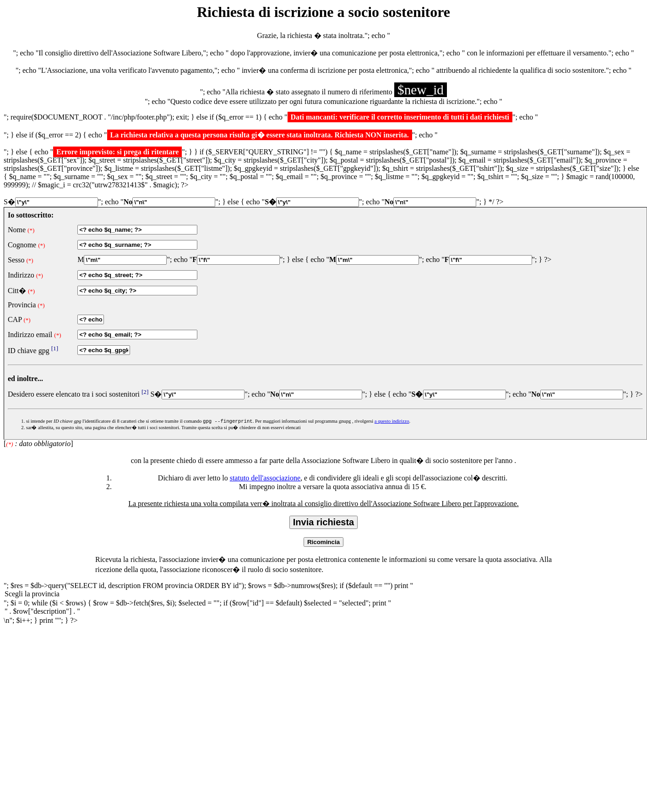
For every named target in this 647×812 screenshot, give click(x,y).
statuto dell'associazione (265, 479)
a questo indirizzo (392, 422)
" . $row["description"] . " (323, 613)
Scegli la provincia (323, 595)
